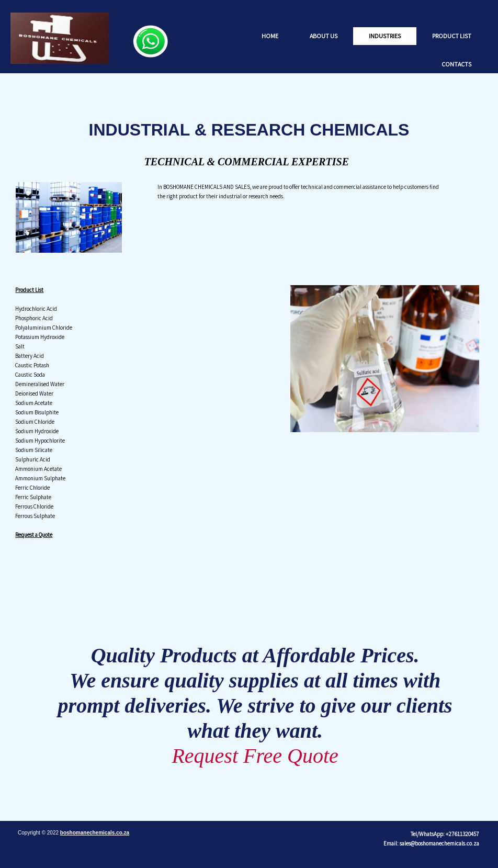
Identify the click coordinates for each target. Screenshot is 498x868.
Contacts (456, 64)
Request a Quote (34, 535)
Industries (385, 36)
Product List (452, 36)
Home (270, 36)
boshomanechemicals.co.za (95, 833)
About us (324, 36)
